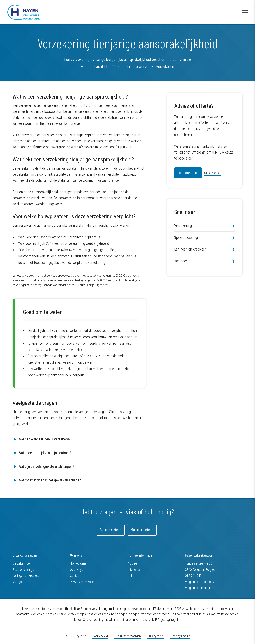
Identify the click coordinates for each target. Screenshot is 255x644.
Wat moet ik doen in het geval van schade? (50, 480)
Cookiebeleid (100, 636)
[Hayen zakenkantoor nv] (25, 12)
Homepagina (78, 563)
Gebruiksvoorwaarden (128, 636)
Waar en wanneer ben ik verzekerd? (44, 439)
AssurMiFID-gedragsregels (162, 620)
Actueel (133, 563)
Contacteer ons (188, 173)
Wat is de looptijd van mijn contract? (45, 453)
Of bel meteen (213, 173)
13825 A (179, 609)
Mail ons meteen (142, 530)
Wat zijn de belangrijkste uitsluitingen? (46, 466)
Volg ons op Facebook (200, 582)
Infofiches (134, 570)
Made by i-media (180, 636)
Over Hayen (77, 570)
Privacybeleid (156, 636)
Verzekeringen (185, 226)
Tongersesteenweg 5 (199, 563)
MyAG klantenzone (82, 582)
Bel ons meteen (111, 530)
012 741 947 (193, 576)
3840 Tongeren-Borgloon (201, 570)
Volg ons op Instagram (200, 588)
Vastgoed (181, 261)
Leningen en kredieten (190, 249)
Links (131, 576)
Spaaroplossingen (187, 237)
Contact (75, 576)
